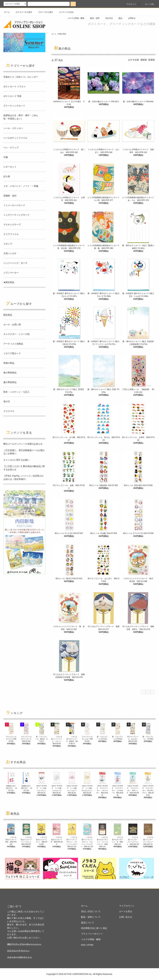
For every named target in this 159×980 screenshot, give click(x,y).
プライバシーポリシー (92, 934)
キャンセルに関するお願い (16, 460)
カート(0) (148, 4)
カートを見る (126, 911)
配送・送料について (91, 917)
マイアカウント (127, 906)
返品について (88, 923)
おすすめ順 (134, 60)
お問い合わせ (126, 917)
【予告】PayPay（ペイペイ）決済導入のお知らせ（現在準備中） (23, 478)
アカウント (130, 4)
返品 (118, 18)
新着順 (152, 60)
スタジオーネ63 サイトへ (19, 957)
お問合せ (130, 18)
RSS (83, 945)
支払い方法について (91, 911)
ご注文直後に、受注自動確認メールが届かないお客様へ (24, 452)
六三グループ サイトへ (18, 951)
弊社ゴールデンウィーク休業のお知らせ (23, 444)
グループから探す (44, 12)
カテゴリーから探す (22, 12)
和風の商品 (62, 34)
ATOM (90, 945)
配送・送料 (93, 18)
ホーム (7, 12)
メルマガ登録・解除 (74, 18)
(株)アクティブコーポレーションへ (24, 944)
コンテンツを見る (64, 12)
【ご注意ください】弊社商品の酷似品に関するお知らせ (24, 468)
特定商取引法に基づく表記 (94, 928)
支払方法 (107, 18)
